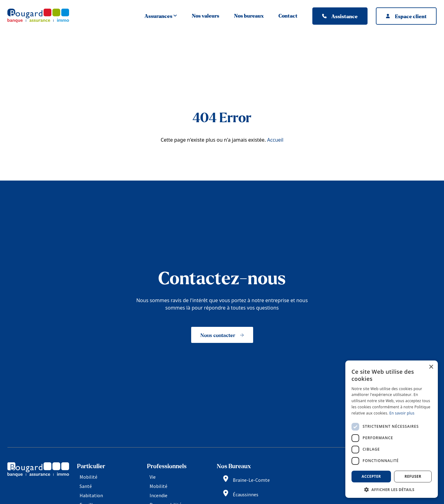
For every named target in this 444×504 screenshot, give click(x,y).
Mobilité (88, 477)
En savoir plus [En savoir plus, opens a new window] (402, 413)
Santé (86, 486)
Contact (288, 16)
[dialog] (392, 429)
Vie (153, 477)
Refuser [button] (413, 476)
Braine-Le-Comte (251, 480)
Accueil (275, 140)
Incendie (158, 495)
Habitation (91, 495)
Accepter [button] (371, 476)
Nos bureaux (249, 16)
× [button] (431, 367)
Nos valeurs (206, 16)
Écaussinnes (246, 495)
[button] (392, 489)
